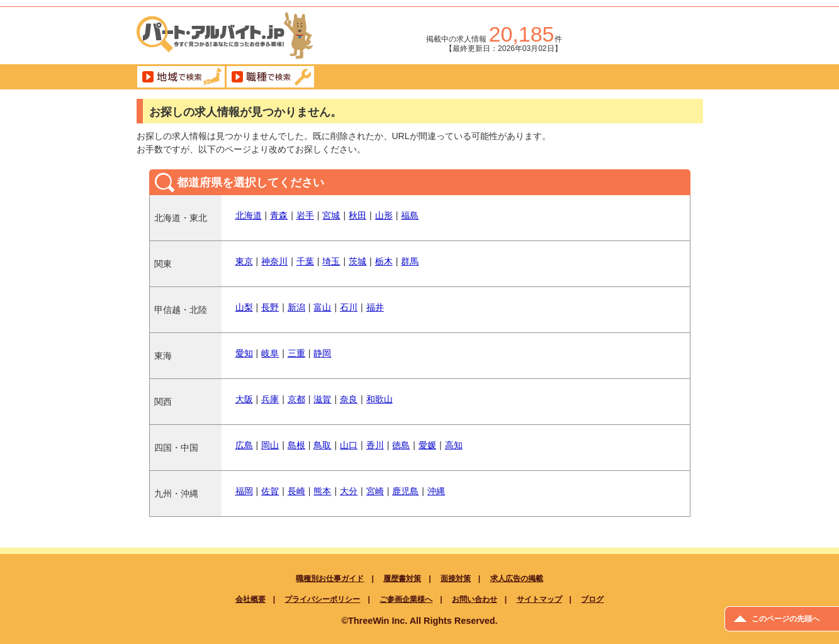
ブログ (592, 599)
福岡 (244, 491)
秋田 (358, 215)
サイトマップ (539, 599)
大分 (349, 491)
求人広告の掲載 (517, 579)
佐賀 (270, 491)
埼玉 (331, 261)
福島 (410, 215)
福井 (375, 307)
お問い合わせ (475, 599)
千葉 (305, 261)
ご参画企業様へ (406, 599)
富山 (322, 307)
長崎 (296, 491)
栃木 (384, 261)
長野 (270, 307)
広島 (244, 445)
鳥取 (322, 445)
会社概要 (251, 599)
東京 (244, 261)
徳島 (401, 445)
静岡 (322, 353)
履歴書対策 (402, 579)
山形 (384, 215)
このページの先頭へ (786, 619)
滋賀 (322, 399)
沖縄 (436, 491)
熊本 (322, 491)
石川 (349, 307)
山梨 (244, 307)
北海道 (249, 215)
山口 (349, 445)
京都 (296, 399)
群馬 (410, 261)
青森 (279, 215)
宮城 (331, 215)
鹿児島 (405, 491)
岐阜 (270, 353)
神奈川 (274, 261)
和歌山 (380, 399)
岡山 (270, 445)
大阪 (244, 399)
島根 (296, 445)
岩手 (305, 215)
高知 (454, 445)
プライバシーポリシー (322, 599)
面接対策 (456, 579)
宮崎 (375, 491)
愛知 (244, 353)
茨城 (358, 261)
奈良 (349, 399)
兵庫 (270, 399)
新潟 (296, 307)
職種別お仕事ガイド (330, 579)
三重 (296, 353)
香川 (375, 445)
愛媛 (427, 445)
